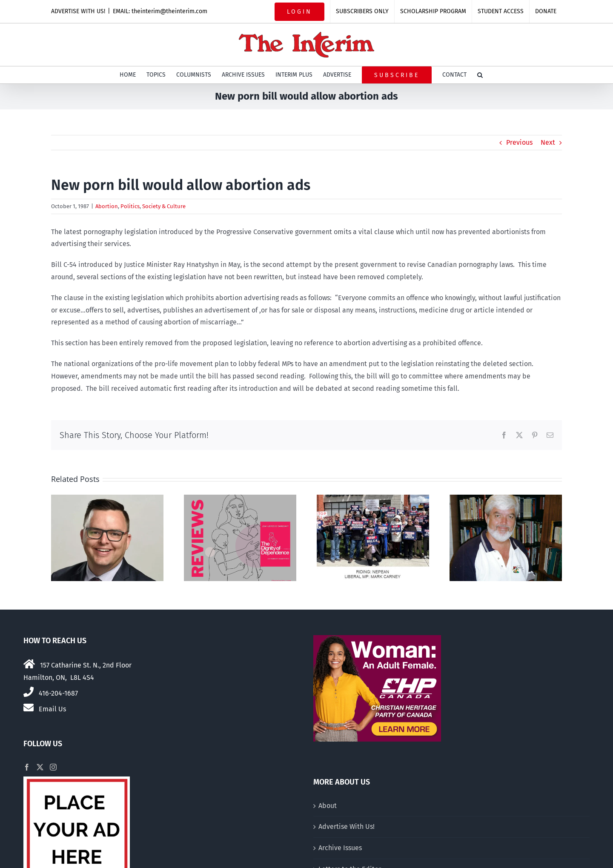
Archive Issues (340, 848)
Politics (130, 206)
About (328, 806)
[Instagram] (53, 767)
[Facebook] (27, 767)
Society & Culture (164, 206)
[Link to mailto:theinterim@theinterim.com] (29, 708)
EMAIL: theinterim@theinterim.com (160, 11)
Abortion (107, 206)
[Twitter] (40, 767)
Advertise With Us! (347, 826)
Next (548, 142)
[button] (480, 75)
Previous (519, 142)
